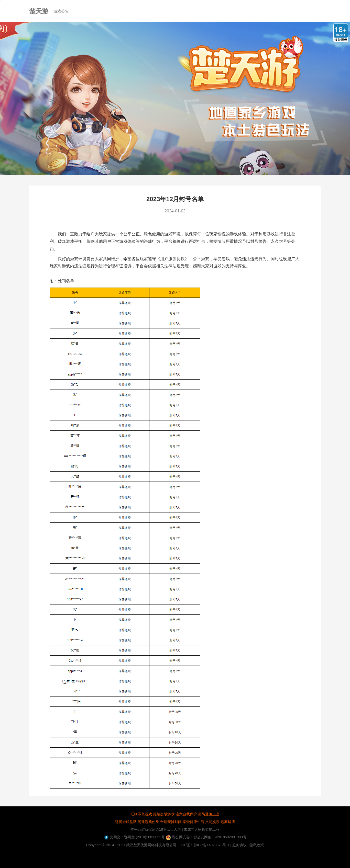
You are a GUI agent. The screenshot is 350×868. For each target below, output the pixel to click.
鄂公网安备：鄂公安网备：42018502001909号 (206, 837)
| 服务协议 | (239, 845)
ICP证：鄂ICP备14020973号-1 (205, 845)
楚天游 (39, 11)
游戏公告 (64, 7)
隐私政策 (257, 845)
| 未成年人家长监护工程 (200, 829)
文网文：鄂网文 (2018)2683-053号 (134, 837)
